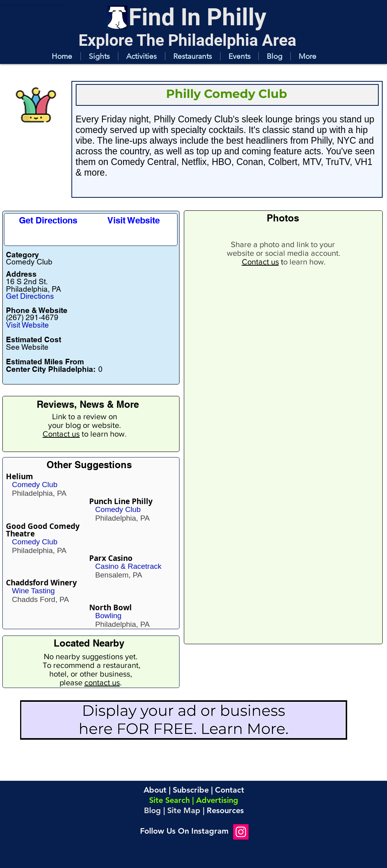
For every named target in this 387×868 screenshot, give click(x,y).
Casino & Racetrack (128, 566)
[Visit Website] (134, 220)
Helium (20, 476)
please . (91, 682)
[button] (99, 56)
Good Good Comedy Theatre (43, 530)
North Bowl (110, 607)
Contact (230, 790)
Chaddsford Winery (41, 583)
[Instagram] (241, 832)
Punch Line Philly (121, 501)
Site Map (184, 810)
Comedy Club (35, 485)
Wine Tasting (33, 591)
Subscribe (191, 790)
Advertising (217, 800)
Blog (152, 810)
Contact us (61, 434)
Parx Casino (111, 558)
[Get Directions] (48, 220)
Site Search (169, 800)
